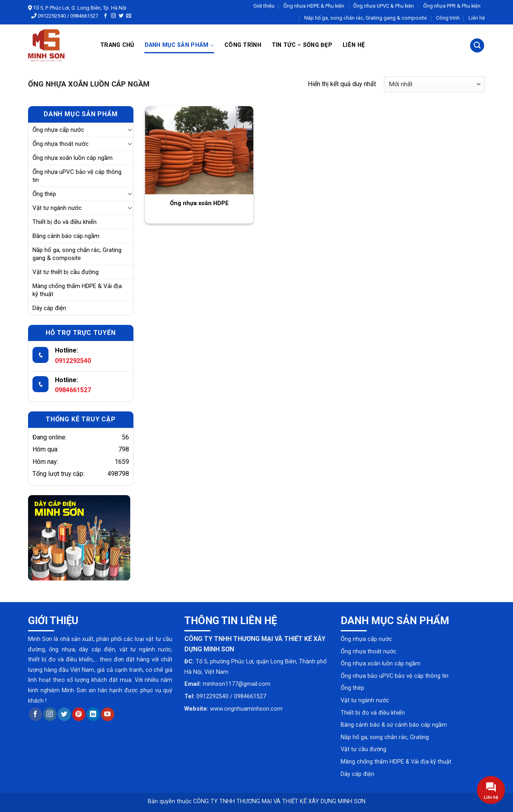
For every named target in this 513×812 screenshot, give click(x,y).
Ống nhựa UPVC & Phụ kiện (384, 6)
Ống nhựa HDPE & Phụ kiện (314, 6)
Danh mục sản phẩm (179, 45)
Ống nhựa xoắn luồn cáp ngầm (73, 158)
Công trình (448, 18)
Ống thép (44, 194)
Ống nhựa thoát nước (61, 144)
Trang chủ (117, 45)
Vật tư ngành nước (57, 208)
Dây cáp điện (49, 308)
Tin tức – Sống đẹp (302, 45)
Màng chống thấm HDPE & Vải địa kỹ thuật (77, 290)
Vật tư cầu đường (364, 749)
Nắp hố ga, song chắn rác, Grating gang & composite (366, 18)
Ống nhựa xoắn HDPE (199, 203)
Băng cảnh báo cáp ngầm (66, 236)
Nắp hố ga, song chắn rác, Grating (385, 737)
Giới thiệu (264, 6)
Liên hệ (477, 18)
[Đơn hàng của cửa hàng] (434, 84)
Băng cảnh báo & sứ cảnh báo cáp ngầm (394, 725)
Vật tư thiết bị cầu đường (66, 272)
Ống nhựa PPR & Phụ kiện (452, 6)
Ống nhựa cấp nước (58, 130)
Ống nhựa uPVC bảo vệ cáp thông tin (77, 176)
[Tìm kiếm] (477, 46)
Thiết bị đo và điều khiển (65, 222)
